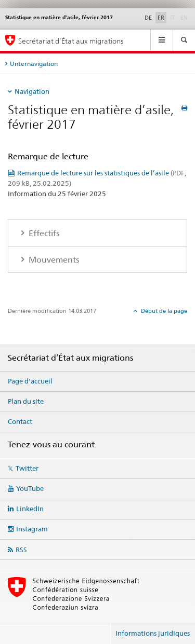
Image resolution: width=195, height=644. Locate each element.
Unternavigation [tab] (34, 64)
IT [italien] (173, 17)
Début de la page (163, 311)
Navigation (32, 91)
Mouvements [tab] (53, 260)
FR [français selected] (161, 18)
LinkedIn (30, 509)
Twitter (27, 468)
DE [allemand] (148, 18)
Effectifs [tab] (43, 233)
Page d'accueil (30, 381)
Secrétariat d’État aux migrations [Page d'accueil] (71, 41)
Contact (20, 421)
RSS (21, 550)
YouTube (30, 488)
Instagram (32, 529)
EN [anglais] (185, 17)
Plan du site (26, 401)
